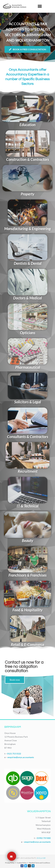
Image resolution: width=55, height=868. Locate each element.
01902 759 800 (44, 838)
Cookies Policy (22, 863)
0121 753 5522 (14, 754)
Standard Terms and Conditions (39, 863)
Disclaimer (41, 858)
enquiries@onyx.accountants (21, 757)
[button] (40, 6)
